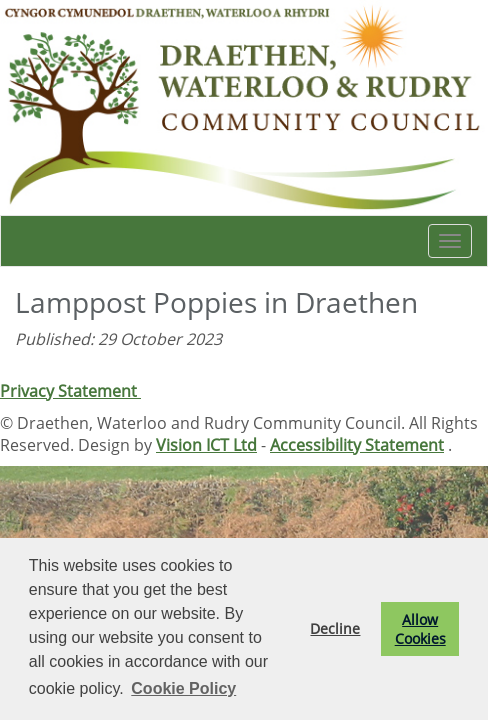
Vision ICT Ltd (206, 445)
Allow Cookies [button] (420, 629)
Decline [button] (335, 628)
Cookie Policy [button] (183, 688)
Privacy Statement (70, 391)
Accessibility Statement (357, 445)
